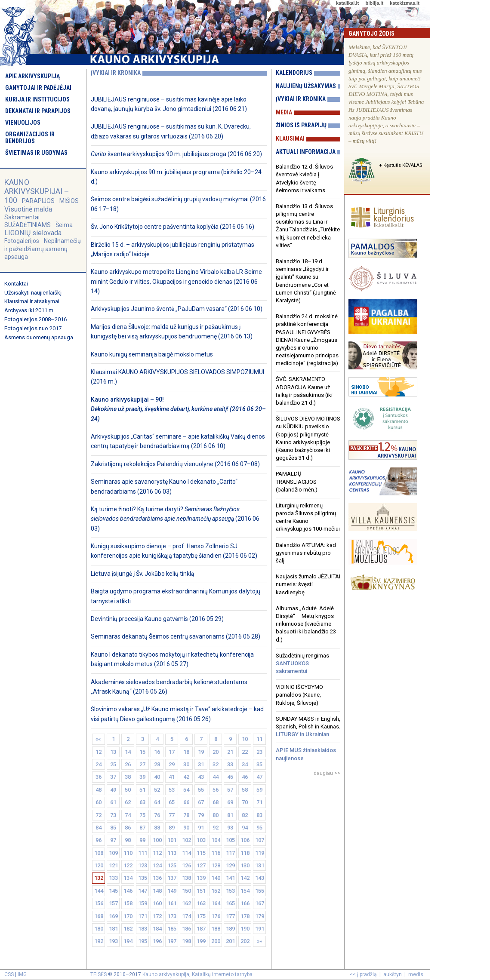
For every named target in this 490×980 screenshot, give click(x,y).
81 (230, 815)
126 (186, 865)
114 (186, 853)
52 (157, 790)
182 (128, 929)
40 (157, 777)
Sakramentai (22, 217)
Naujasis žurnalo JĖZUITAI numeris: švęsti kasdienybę (308, 584)
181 (113, 929)
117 (230, 853)
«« (99, 739)
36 (99, 777)
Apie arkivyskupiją (32, 76)
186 (186, 929)
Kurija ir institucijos (37, 99)
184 (157, 929)
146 (128, 891)
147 (143, 891)
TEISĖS (99, 974)
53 (172, 790)
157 (113, 903)
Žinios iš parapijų (301, 125)
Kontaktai (16, 284)
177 (230, 916)
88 (157, 828)
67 (201, 802)
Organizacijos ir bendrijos (30, 138)
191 (260, 929)
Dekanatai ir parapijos (38, 111)
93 (230, 828)
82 (245, 815)
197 (172, 941)
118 (245, 853)
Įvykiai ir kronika (301, 99)
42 (186, 777)
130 (245, 865)
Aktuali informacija (306, 152)
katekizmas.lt (404, 3)
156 (99, 903)
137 (172, 878)
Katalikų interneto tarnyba (222, 974)
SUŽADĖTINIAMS (28, 225)
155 (260, 891)
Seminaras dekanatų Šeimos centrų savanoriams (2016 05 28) (176, 636)
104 (216, 840)
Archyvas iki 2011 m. (29, 310)
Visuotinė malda (28, 209)
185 (172, 929)
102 (186, 840)
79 (201, 815)
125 (172, 865)
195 (143, 941)
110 (128, 853)
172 (157, 916)
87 (142, 828)
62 (128, 802)
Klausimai (290, 138)
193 (113, 941)
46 (245, 777)
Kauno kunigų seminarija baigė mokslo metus (152, 354)
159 (143, 903)
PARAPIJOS (38, 201)
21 (230, 752)
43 (201, 777)
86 (128, 828)
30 (186, 764)
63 (142, 802)
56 (216, 790)
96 (99, 840)
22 (245, 752)
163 (201, 903)
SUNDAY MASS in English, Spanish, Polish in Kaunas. (308, 727)
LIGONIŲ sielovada (33, 233)
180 (99, 929)
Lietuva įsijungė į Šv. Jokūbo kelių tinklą (143, 574)
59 (259, 790)
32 (216, 764)
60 (99, 802)
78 (186, 815)
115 (201, 853)
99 (142, 840)
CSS (9, 974)
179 (260, 916)
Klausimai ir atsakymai (32, 301)
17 (172, 752)
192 (99, 941)
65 (172, 802)
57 (230, 790)
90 (186, 828)
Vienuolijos (23, 123)
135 (143, 878)
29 (172, 764)
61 (113, 802)
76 (157, 815)
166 (245, 903)
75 (142, 815)
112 (157, 853)
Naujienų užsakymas (306, 86)
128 (216, 865)
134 (128, 878)
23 (259, 752)
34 (245, 764)
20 (216, 752)
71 (259, 802)
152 (216, 891)
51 (142, 790)
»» (259, 941)
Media (284, 112)
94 (245, 828)
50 (128, 790)
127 (201, 865)
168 (99, 916)
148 (157, 891)
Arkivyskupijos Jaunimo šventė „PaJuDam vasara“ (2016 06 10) (177, 309)
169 (113, 916)
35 (259, 764)
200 (216, 941)
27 (142, 764)
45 (230, 777)
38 (128, 777)
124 (157, 865)
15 (142, 752)
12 (99, 752)
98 (128, 840)
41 (172, 777)
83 (259, 815)
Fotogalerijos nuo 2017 (33, 328)
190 (245, 929)
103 (201, 840)
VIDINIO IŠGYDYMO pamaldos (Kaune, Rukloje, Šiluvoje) (299, 695)
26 (128, 764)
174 (186, 916)
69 (230, 802)
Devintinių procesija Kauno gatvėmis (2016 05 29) (157, 619)
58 (245, 790)
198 (186, 941)
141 (230, 878)
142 (245, 878)
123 (143, 865)
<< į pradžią (363, 974)
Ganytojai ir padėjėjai (38, 88)
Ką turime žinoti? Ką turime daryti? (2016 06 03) (175, 519)
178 (245, 916)
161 (172, 903)
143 (260, 878)
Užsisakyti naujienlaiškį (33, 293)
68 (216, 802)
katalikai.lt (347, 3)
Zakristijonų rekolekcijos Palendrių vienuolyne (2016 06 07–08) (175, 464)
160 (157, 903)
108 (99, 853)
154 (245, 891)
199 (201, 941)
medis (416, 974)
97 (113, 840)
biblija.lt (374, 3)
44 (216, 777)
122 (128, 865)
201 (230, 941)
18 (186, 752)
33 (230, 764)
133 (113, 878)
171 (143, 916)
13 (113, 752)
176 (216, 916)
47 (259, 777)
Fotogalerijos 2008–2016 (35, 319)
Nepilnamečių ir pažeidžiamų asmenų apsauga (43, 249)
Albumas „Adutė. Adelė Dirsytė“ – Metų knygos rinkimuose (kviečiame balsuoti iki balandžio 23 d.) (306, 624)
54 (186, 790)
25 (113, 764)
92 (216, 828)
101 (172, 840)
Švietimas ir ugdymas (36, 153)
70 (245, 802)
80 (216, 815)
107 (260, 840)
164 (216, 903)
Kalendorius (294, 73)
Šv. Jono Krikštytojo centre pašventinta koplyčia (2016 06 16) (173, 227)
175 (201, 916)
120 (99, 865)
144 (99, 891)
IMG (22, 974)
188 (216, 929)
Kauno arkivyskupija (166, 974)
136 (157, 878)
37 (113, 777)
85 (113, 828)
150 (186, 891)
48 (99, 790)
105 (230, 840)
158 (128, 903)
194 (128, 941)
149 (172, 891)
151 (201, 891)
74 (128, 815)
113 (172, 853)
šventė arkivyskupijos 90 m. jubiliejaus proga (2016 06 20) (176, 154)
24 (99, 764)
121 (113, 865)
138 (186, 878)
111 (143, 853)
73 (113, 815)
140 (216, 878)
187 (201, 929)
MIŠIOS (69, 201)
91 (201, 828)
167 (260, 903)
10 (245, 739)
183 (143, 929)
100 (157, 840)
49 (113, 790)
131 (260, 865)
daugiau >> (327, 773)
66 (186, 802)
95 (259, 828)
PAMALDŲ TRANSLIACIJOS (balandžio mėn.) (297, 481)
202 (245, 941)
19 (201, 752)
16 (157, 752)
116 (216, 853)
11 (259, 739)
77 (172, 815)
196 (157, 941)
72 (99, 815)
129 (230, 865)
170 (128, 916)
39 (142, 777)
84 (99, 828)
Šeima (64, 225)
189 (230, 929)
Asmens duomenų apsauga (39, 337)
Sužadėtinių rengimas (302, 663)
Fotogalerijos (22, 241)
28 (157, 764)
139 (201, 878)
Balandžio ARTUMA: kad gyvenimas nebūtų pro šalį (306, 553)
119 (260, 853)
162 (186, 903)
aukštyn (393, 974)
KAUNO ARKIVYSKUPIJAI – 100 (37, 191)
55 (201, 790)
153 (230, 891)
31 (201, 764)
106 (245, 840)
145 (113, 891)
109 (113, 853)
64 (157, 802)
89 (172, 828)
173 (172, 916)
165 (230, 903)
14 (128, 752)
